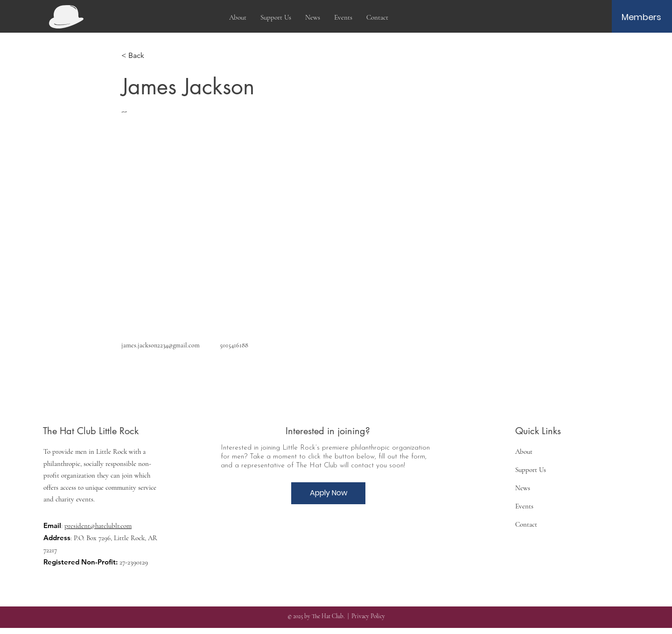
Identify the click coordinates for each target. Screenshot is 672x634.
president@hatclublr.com (98, 526)
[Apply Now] (328, 493)
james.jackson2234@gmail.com (161, 345)
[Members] (641, 17)
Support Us (531, 470)
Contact (526, 524)
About (524, 451)
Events (524, 506)
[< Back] (140, 56)
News (523, 488)
